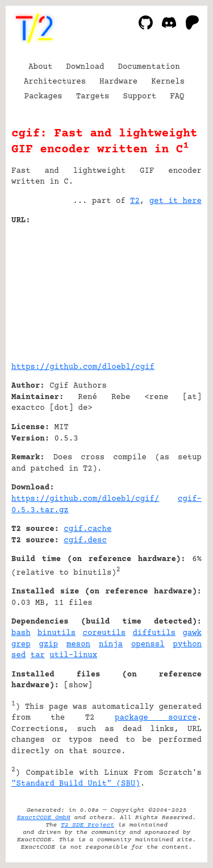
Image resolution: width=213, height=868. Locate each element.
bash (21, 633)
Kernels (168, 82)
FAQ (177, 97)
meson (78, 645)
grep (21, 645)
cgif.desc (85, 541)
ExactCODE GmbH (44, 818)
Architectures (55, 82)
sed (18, 655)
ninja (111, 645)
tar (38, 655)
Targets (93, 97)
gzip (49, 645)
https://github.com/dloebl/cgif (83, 367)
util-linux (73, 655)
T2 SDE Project (87, 825)
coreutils (105, 633)
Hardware (118, 82)
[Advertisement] (168, 289)
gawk (192, 633)
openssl (148, 645)
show (78, 686)
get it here (176, 201)
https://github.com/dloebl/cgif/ (85, 499)
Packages (43, 97)
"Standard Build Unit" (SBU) (76, 784)
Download (85, 67)
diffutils (154, 633)
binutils (57, 633)
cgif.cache (87, 529)
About (40, 67)
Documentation (149, 67)
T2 (135, 201)
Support (139, 97)
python (187, 645)
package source (156, 718)
